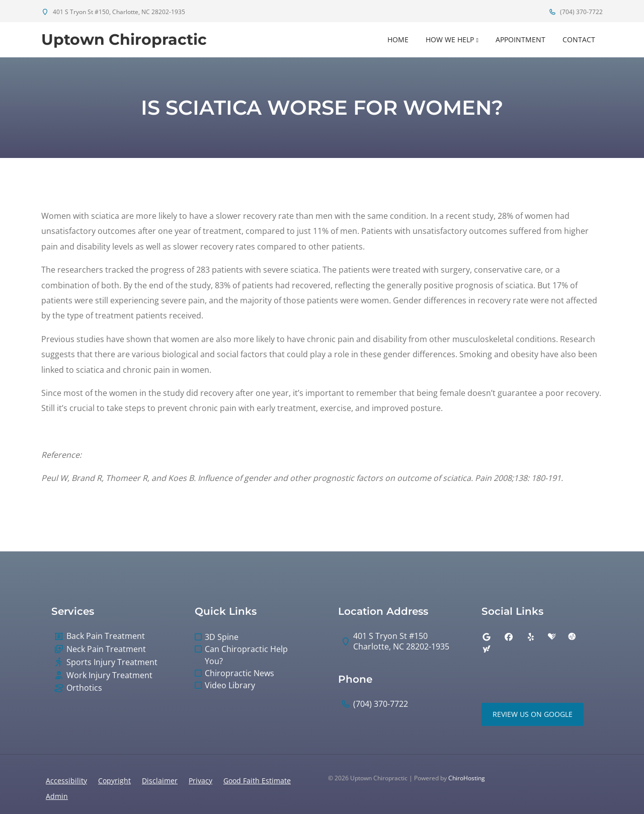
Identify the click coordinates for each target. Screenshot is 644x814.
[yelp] (531, 637)
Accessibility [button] (66, 781)
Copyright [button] (114, 781)
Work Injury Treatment (109, 675)
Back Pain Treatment (106, 636)
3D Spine (222, 637)
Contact (579, 39)
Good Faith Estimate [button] (257, 781)
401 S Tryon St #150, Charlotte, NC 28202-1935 (113, 12)
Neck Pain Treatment (106, 649)
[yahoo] (487, 649)
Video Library (230, 685)
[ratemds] (572, 637)
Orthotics (84, 688)
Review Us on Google (533, 714)
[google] (487, 637)
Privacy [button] (200, 781)
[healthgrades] (552, 637)
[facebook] (509, 637)
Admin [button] (57, 796)
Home (398, 39)
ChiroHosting (467, 778)
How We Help (450, 39)
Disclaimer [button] (160, 781)
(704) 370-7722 (576, 12)
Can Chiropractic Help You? (246, 655)
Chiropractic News (239, 673)
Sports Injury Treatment (112, 662)
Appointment (520, 39)
